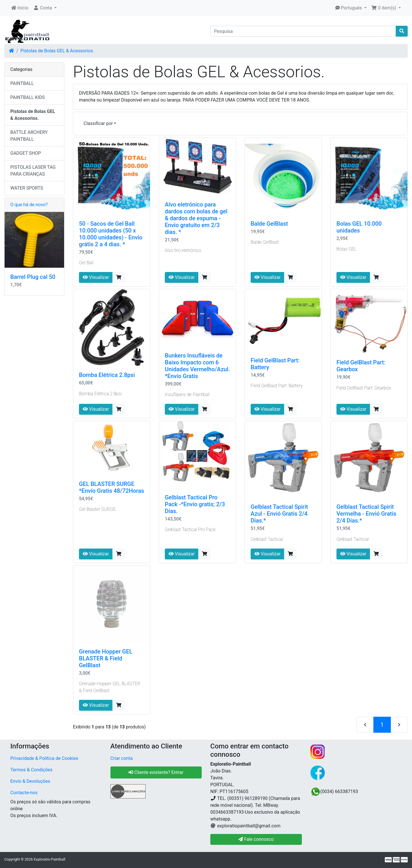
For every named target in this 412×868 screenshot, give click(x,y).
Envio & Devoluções (30, 781)
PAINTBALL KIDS (28, 97)
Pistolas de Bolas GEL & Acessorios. (57, 51)
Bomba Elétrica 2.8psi (107, 375)
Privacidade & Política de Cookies (44, 758)
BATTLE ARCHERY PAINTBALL (29, 136)
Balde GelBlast (269, 224)
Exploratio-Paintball (49, 859)
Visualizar (96, 277)
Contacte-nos (24, 793)
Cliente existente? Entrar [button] (156, 772)
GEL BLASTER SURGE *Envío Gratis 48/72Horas (112, 487)
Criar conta (122, 758)
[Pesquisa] (303, 31)
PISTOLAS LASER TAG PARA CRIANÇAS (33, 171)
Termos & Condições (31, 770)
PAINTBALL (22, 83)
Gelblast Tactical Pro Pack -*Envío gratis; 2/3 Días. (195, 504)
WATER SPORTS (27, 188)
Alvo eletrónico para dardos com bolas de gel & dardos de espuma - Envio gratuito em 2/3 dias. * (196, 218)
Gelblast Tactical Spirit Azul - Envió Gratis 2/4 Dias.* (279, 514)
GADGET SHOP (26, 153)
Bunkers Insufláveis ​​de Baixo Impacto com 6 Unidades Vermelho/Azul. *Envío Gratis (197, 366)
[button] (45, 8)
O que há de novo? (29, 205)
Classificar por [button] (98, 123)
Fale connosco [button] (256, 839)
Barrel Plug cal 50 (33, 277)
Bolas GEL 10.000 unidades (359, 227)
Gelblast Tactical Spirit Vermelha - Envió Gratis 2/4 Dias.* (366, 514)
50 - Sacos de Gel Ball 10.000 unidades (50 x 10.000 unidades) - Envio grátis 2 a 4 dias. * (111, 234)
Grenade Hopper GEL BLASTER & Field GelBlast (106, 658)
